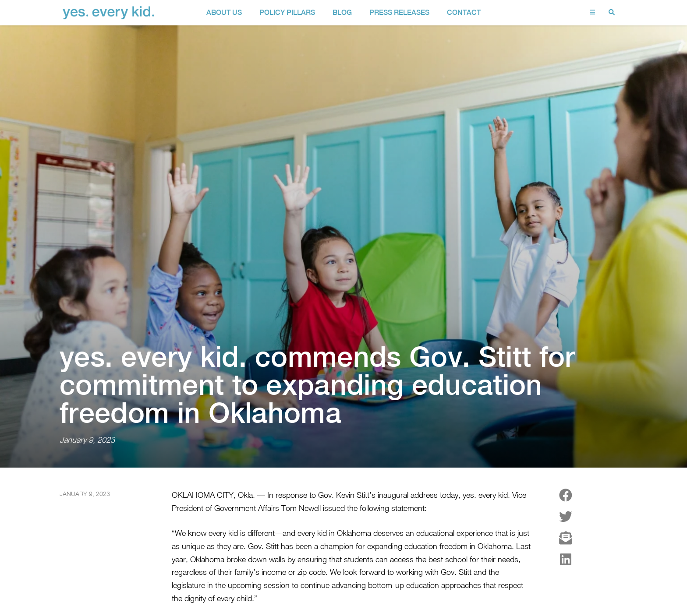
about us (224, 12)
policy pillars (287, 12)
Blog (342, 12)
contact (464, 12)
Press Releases (399, 12)
